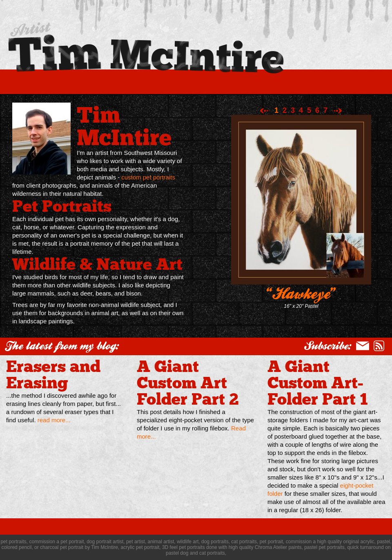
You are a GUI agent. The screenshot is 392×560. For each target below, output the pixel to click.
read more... (54, 420)
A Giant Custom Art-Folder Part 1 (318, 381)
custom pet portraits (148, 177)
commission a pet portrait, (57, 542)
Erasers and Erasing (53, 373)
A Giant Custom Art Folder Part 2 (188, 381)
